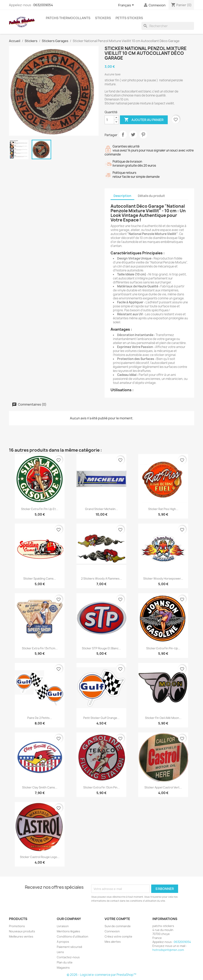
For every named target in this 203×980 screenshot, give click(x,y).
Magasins (63, 968)
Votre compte (117, 919)
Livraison (63, 926)
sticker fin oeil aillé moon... (163, 718)
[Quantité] (109, 120)
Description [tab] (122, 196)
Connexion (112, 931)
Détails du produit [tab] (151, 196)
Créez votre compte (118, 936)
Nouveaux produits (22, 931)
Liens (60, 952)
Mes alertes (113, 942)
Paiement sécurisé (70, 947)
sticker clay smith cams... (40, 787)
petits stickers (129, 18)
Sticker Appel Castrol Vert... (163, 787)
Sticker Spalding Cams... (40, 578)
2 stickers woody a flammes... (101, 578)
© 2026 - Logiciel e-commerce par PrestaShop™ (101, 975)
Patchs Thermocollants (68, 18)
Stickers (103, 18)
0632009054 (43, 5)
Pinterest (143, 135)
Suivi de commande (118, 926)
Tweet (133, 135)
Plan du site (65, 962)
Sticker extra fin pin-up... (163, 648)
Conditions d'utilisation (73, 936)
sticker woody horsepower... (163, 578)
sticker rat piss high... (163, 509)
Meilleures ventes (21, 936)
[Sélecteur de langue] (127, 5)
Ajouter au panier (144, 120)
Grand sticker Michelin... (101, 509)
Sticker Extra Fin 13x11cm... (40, 648)
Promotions (17, 926)
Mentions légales (68, 931)
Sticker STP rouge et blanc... (101, 648)
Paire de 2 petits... (40, 718)
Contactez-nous (68, 957)
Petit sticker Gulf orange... (101, 718)
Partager (123, 135)
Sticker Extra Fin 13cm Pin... (101, 787)
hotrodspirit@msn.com (168, 950)
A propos (63, 942)
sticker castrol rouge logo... (40, 857)
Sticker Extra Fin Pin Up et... (40, 509)
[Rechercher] (168, 26)
